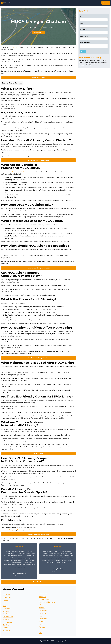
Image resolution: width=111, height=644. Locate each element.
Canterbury (43, 610)
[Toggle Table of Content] (20, 83)
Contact (106, 3)
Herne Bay (43, 613)
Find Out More (38, 453)
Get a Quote (38, 32)
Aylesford (20, 530)
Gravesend (7, 611)
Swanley (6, 628)
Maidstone (7, 608)
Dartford (6, 625)
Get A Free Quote (38, 582)
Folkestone (43, 619)
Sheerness (7, 619)
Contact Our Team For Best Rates (38, 160)
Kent (31, 530)
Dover (41, 624)
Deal (41, 633)
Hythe (41, 616)
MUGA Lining (14, 48)
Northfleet (7, 614)
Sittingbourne (8, 617)
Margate (42, 622)
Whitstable (43, 605)
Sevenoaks (7, 631)
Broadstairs (43, 630)
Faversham (43, 594)
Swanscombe (8, 622)
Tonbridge (43, 597)
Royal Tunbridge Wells (47, 602)
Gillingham (13, 530)
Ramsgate (43, 627)
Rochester (5, 530)
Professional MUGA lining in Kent (13, 172)
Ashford (42, 608)
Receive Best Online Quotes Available (38, 268)
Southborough (44, 599)
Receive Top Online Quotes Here (38, 358)
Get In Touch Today (38, 78)
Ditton (26, 530)
